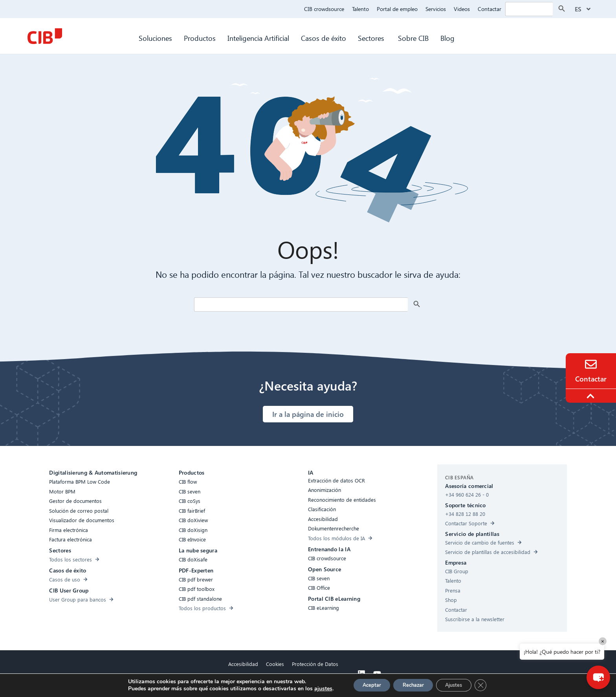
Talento (360, 9)
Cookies (275, 664)
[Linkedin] (361, 674)
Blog (447, 38)
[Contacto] (591, 364)
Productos (200, 38)
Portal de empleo (397, 9)
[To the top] (592, 396)
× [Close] (603, 641)
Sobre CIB (413, 38)
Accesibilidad (243, 664)
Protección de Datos (315, 664)
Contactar (489, 9)
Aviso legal (283, 682)
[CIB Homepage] (45, 36)
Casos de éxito (324, 38)
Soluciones (155, 38)
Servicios (436, 9)
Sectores (372, 38)
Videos (462, 9)
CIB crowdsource (324, 9)
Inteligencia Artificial (258, 38)
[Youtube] (377, 674)
